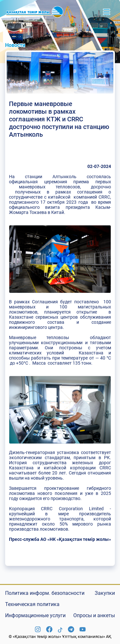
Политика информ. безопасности (45, 593)
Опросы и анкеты (94, 615)
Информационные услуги (35, 615)
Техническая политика (32, 604)
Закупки (105, 593)
